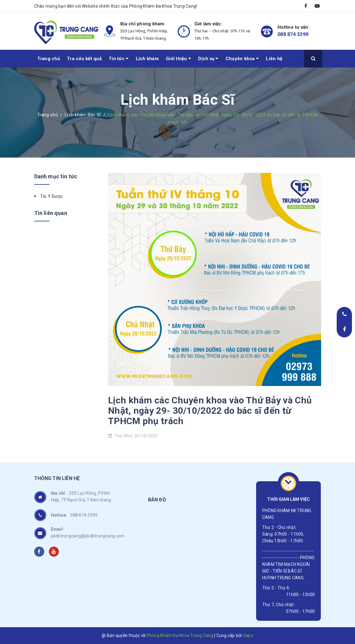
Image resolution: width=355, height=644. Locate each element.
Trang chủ (49, 59)
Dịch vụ (208, 59)
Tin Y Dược (52, 196)
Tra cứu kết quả (84, 59)
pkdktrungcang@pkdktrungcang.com (88, 532)
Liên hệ (274, 59)
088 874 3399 (293, 34)
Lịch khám (147, 59)
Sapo (248, 635)
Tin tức (119, 59)
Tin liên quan (51, 213)
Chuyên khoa (242, 59)
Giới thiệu (178, 59)
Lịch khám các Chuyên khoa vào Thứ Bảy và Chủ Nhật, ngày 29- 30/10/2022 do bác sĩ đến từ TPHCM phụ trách (210, 411)
